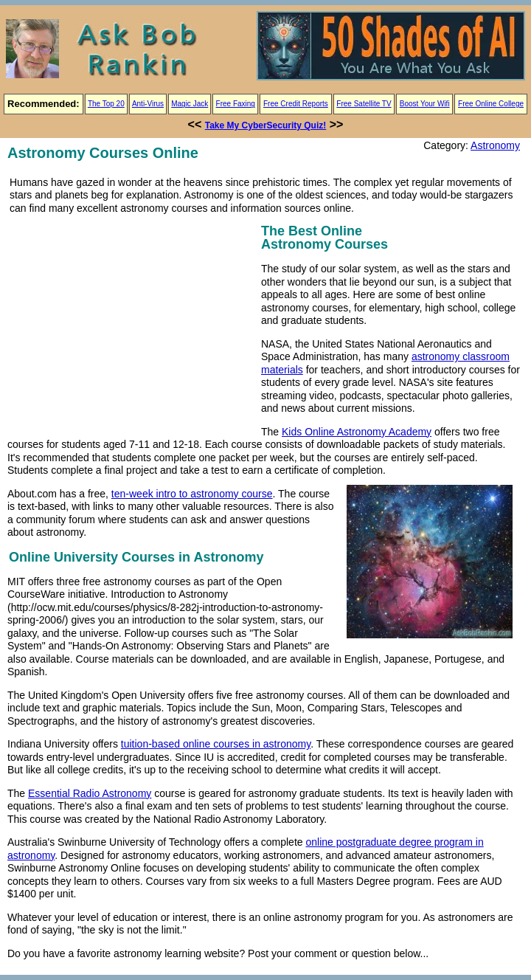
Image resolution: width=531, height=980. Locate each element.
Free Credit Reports (296, 104)
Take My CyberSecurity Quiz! (266, 125)
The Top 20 (106, 104)
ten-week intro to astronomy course (192, 494)
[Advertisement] (131, 324)
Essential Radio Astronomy (90, 793)
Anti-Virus (148, 104)
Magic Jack (190, 104)
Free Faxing (236, 104)
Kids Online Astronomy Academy (357, 432)
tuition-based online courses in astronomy (216, 744)
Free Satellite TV (364, 104)
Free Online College (491, 104)
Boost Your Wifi (425, 104)
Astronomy (495, 145)
